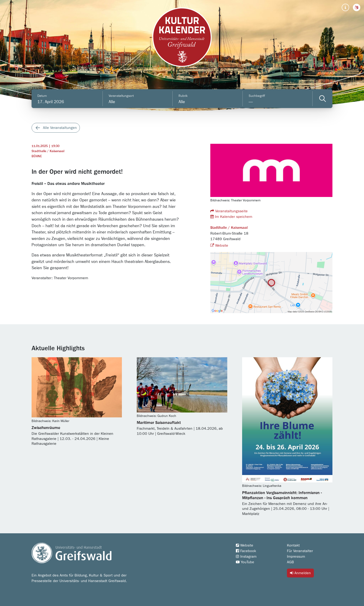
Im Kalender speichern (231, 217)
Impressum (296, 557)
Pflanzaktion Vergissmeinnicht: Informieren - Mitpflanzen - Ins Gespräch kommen (282, 495)
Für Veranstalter (300, 551)
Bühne (37, 156)
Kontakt (293, 545)
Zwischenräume (46, 428)
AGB (290, 562)
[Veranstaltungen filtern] (323, 99)
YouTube (245, 562)
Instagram (246, 557)
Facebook (246, 551)
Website (219, 246)
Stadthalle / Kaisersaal (48, 151)
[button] (357, 7)
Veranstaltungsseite (229, 211)
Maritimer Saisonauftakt (159, 423)
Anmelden (300, 573)
